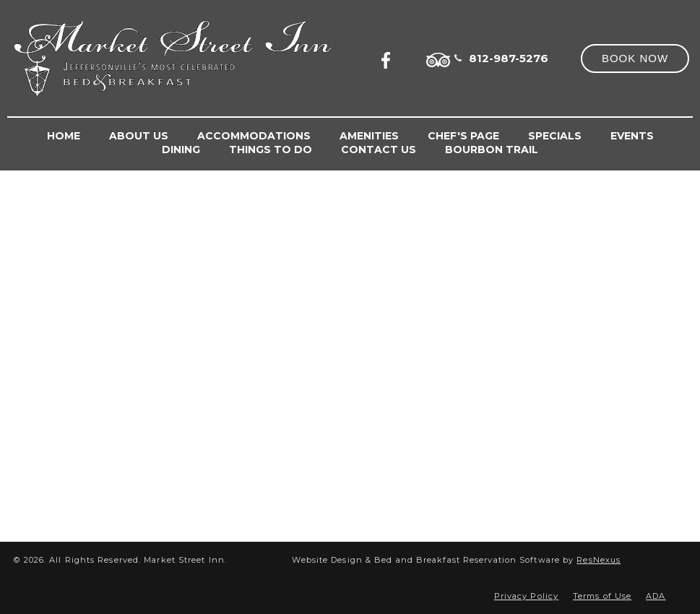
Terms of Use (602, 596)
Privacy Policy (526, 596)
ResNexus (599, 560)
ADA (656, 596)
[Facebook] (390, 58)
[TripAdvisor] (438, 58)
